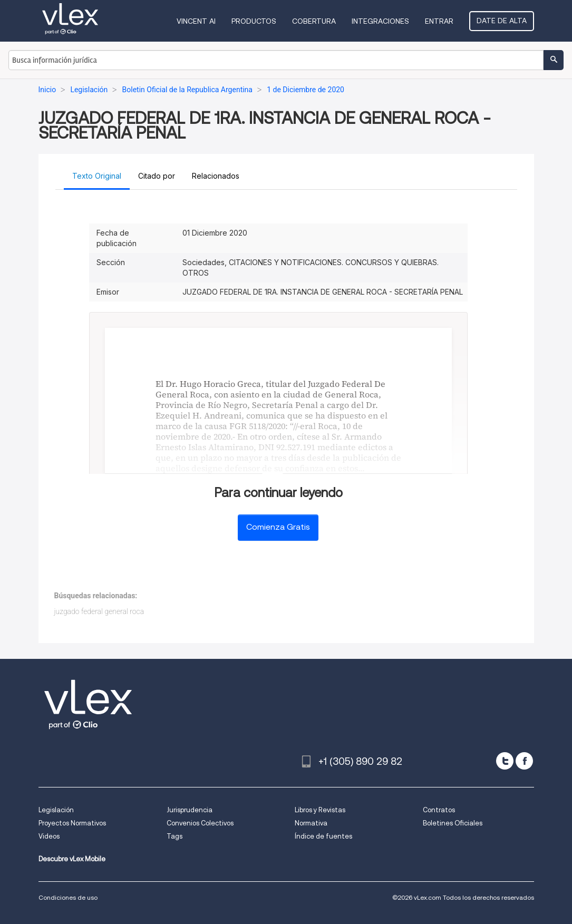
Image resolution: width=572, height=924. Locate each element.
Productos (254, 21)
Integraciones (380, 21)
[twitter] (505, 761)
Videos (49, 836)
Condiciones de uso (68, 897)
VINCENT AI (196, 21)
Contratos (439, 810)
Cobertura (314, 21)
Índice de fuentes (323, 836)
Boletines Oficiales (453, 823)
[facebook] (524, 761)
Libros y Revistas (320, 810)
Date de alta (502, 21)
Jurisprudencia (190, 810)
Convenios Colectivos (200, 823)
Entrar (439, 21)
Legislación (56, 810)
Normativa (311, 823)
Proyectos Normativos (72, 823)
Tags (174, 836)
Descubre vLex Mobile (72, 859)
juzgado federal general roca (99, 611)
